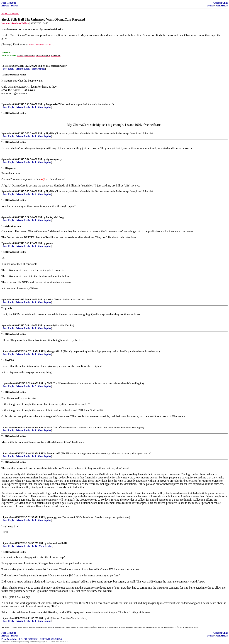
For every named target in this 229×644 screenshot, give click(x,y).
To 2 (34, 194)
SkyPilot (50, 133)
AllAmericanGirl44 (57, 543)
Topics (210, 6)
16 (3, 618)
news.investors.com (40, 44)
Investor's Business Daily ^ (15, 23)
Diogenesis (51, 104)
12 (3, 428)
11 (3, 383)
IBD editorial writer (56, 66)
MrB (50, 383)
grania (49, 243)
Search (14, 6)
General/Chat (221, 3)
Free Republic (9, 3)
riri (49, 618)
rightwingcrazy (54, 159)
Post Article (221, 6)
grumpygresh (54, 517)
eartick (49, 300)
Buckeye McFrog (55, 217)
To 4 (34, 246)
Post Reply (8, 69)
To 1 (34, 107)
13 (3, 453)
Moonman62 (54, 453)
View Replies (38, 69)
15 (3, 543)
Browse (5, 6)
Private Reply (23, 69)
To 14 (35, 546)
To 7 (34, 328)
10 (3, 351)
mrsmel (50, 325)
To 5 (34, 386)
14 (3, 517)
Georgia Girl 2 (55, 351)
